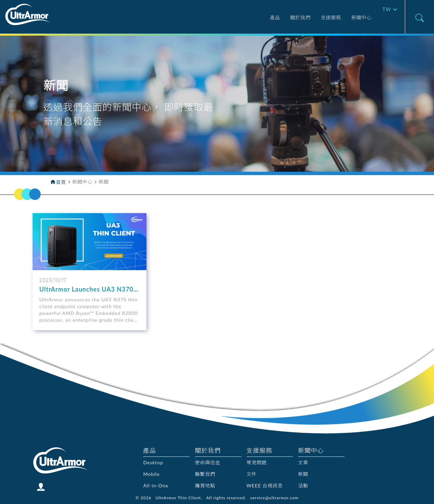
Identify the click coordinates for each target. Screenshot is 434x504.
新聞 (303, 474)
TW (385, 18)
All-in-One (156, 486)
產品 (246, 18)
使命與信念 (208, 462)
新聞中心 (348, 18)
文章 (303, 462)
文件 (252, 474)
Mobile (151, 474)
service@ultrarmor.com (274, 498)
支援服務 (312, 18)
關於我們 (276, 18)
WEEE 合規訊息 (265, 486)
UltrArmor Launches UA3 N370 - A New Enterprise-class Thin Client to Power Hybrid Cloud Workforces (89, 289)
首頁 (61, 182)
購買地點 (205, 486)
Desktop (153, 462)
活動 (303, 486)
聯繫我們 (205, 474)
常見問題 (257, 462)
